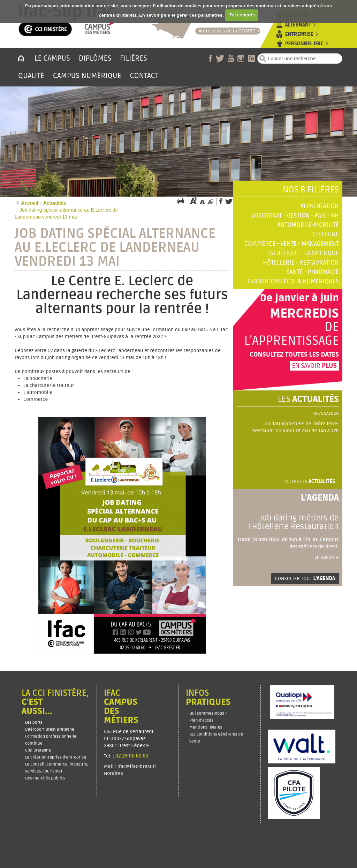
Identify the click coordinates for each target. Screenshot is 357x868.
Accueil (30, 203)
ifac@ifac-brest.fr (137, 766)
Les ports (34, 722)
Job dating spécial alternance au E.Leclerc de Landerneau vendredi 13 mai (115, 248)
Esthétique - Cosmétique (303, 253)
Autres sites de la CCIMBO (225, 31)
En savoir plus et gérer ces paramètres (181, 15)
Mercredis (304, 314)
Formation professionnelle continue (51, 740)
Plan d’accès (201, 720)
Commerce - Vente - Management (292, 244)
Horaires (114, 773)
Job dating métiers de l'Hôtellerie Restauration (293, 522)
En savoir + (326, 557)
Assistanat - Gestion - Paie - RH (295, 216)
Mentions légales (206, 727)
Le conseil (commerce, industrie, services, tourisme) (57, 768)
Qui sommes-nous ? (208, 713)
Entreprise (299, 34)
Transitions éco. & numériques (293, 281)
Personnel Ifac (305, 44)
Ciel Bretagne (38, 750)
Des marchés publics (45, 778)
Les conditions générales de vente (216, 738)
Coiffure (326, 234)
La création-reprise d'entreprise (56, 757)
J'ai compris (241, 15)
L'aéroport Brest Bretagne (50, 729)
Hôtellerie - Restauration (301, 263)
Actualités (55, 203)
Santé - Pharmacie (313, 272)
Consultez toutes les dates (294, 355)
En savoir (314, 366)
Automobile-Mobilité (308, 225)
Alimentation (320, 206)
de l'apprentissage (291, 334)
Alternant (298, 25)
